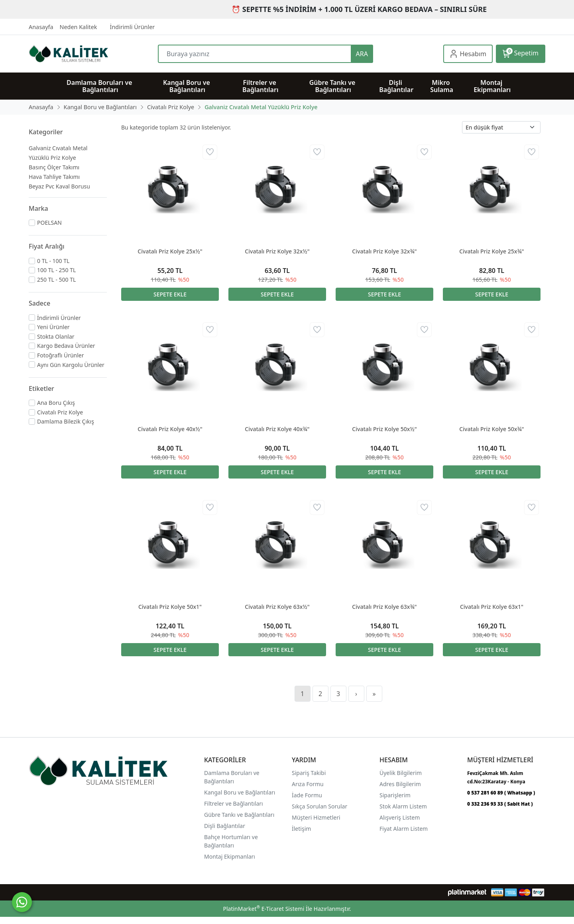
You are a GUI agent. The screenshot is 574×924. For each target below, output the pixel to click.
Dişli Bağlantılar (225, 826)
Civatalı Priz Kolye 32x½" (277, 251)
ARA (362, 54)
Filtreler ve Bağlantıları (234, 803)
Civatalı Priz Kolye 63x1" (492, 607)
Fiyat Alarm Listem (404, 829)
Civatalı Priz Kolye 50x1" (170, 607)
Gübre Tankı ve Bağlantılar (239, 815)
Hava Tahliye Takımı (54, 177)
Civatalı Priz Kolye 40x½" (170, 429)
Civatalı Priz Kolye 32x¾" (384, 251)
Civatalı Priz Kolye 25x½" (170, 251)
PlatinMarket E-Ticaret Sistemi (263, 909)
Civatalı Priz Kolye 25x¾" (491, 251)
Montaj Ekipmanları (230, 856)
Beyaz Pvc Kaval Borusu (59, 186)
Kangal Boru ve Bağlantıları (240, 792)
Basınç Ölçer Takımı (54, 167)
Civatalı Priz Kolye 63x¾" (384, 607)
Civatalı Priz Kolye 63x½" (277, 607)
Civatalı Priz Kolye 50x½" (384, 429)
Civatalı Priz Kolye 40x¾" (277, 429)
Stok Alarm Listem (403, 806)
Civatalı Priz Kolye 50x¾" (491, 429)
